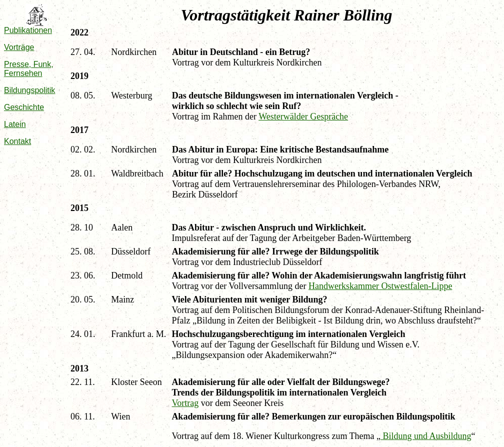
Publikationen (28, 30)
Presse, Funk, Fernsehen (29, 69)
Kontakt (17, 141)
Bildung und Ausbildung (426, 436)
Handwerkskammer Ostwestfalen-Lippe (380, 286)
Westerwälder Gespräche (303, 116)
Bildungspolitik (29, 90)
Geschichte (24, 107)
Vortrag (185, 403)
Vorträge (19, 47)
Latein (15, 124)
